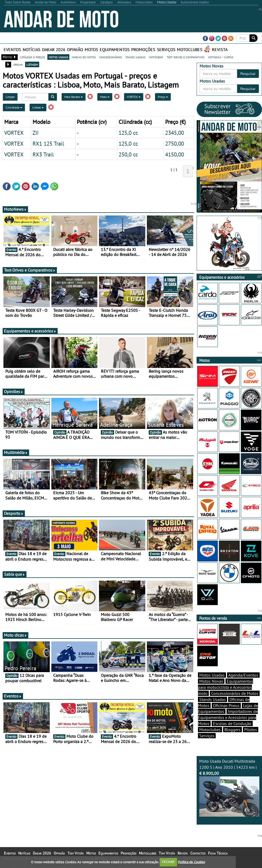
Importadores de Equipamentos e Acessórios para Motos (228, 717)
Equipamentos (115, 50)
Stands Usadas (213, 699)
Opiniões (14, 392)
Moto (105, 97)
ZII (36, 133)
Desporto (14, 513)
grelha (18, 64)
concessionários (110, 57)
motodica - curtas (221, 57)
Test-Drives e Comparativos (30, 270)
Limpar (10, 97)
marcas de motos (84, 57)
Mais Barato (74, 97)
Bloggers (232, 730)
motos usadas (58, 57)
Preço (163, 97)
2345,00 (175, 133)
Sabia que (15, 574)
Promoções (143, 50)
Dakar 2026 (54, 50)
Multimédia (16, 452)
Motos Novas (211, 681)
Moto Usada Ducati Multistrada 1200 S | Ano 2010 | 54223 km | (229, 787)
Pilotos (251, 730)
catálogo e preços (33, 57)
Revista (220, 50)
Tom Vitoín (76, 853)
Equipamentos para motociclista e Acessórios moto (225, 687)
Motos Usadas (212, 675)
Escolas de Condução (232, 723)
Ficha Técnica (218, 853)
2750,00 (175, 143)
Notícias (32, 50)
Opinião (75, 50)
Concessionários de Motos (235, 693)
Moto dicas (15, 635)
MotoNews (15, 209)
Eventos (12, 50)
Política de (191, 862)
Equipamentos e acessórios (30, 331)
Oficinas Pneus (226, 705)
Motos (91, 50)
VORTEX (134, 97)
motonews (156, 57)
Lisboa (38, 107)
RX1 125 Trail (48, 143)
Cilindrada (14, 107)
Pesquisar (248, 74)
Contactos (198, 853)
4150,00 (175, 154)
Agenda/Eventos (243, 675)
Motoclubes (190, 50)
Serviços (166, 50)
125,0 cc (128, 133)
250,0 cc (128, 154)
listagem (32, 64)
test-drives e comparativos (186, 57)
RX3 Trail (43, 154)
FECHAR (168, 862)
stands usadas (135, 57)
